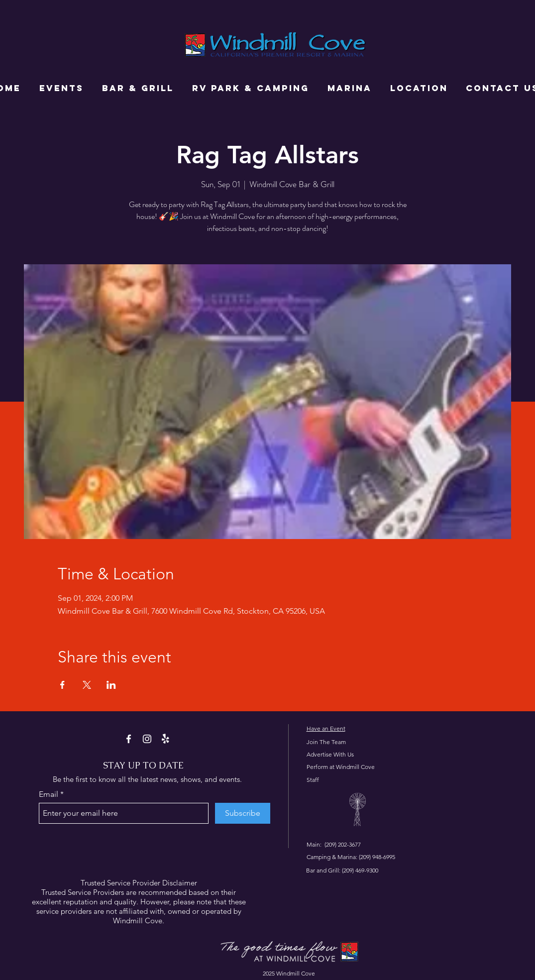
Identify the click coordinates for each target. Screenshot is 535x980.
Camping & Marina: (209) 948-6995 (351, 857)
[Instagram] (147, 739)
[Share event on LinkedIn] (111, 685)
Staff (313, 780)
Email (49, 794)
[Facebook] (129, 739)
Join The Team (326, 742)
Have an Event (326, 728)
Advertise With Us (330, 754)
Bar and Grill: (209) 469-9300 (342, 870)
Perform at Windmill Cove (341, 767)
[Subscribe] (243, 813)
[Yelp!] (165, 739)
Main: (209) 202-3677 (334, 844)
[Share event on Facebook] (62, 685)
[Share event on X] (87, 685)
